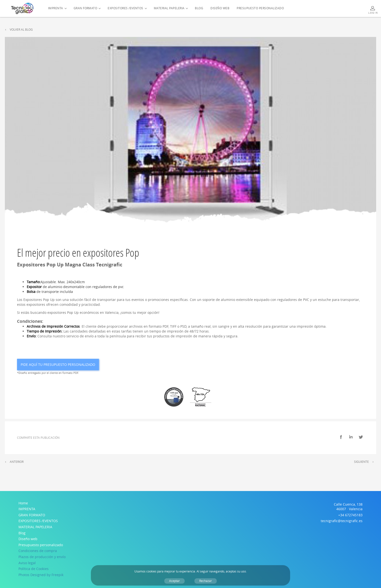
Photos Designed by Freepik (41, 575)
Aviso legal (27, 563)
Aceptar (174, 581)
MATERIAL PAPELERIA (169, 8)
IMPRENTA (56, 8)
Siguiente (361, 462)
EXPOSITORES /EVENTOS (126, 8)
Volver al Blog (21, 30)
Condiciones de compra (38, 551)
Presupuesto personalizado (260, 8)
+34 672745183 (350, 515)
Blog (199, 8)
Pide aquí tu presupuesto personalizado (58, 364)
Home (23, 503)
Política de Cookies (34, 569)
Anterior (17, 462)
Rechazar (206, 581)
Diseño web (220, 8)
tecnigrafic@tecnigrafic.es (342, 521)
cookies (151, 571)
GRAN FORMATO (86, 8)
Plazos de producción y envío (42, 557)
